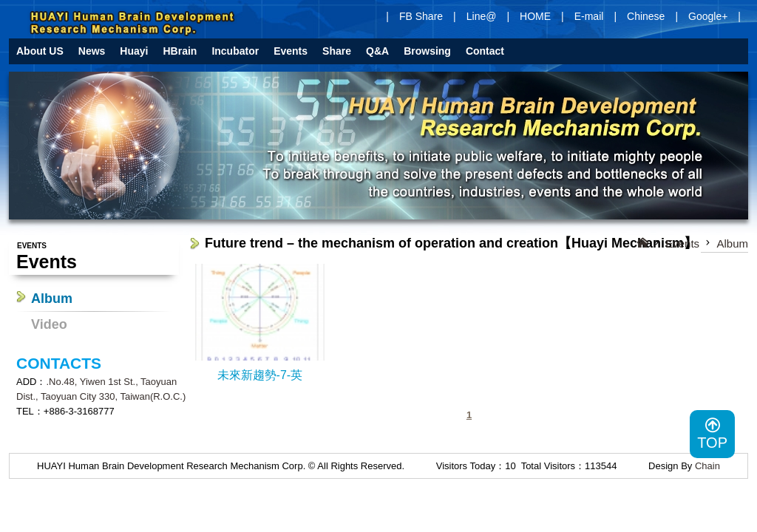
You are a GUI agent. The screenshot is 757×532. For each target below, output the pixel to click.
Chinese (646, 16)
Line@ (482, 16)
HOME (535, 16)
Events (682, 243)
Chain (707, 466)
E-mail (589, 16)
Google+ (708, 16)
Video (49, 324)
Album (52, 299)
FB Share (421, 16)
